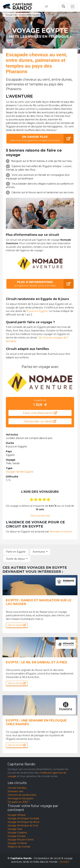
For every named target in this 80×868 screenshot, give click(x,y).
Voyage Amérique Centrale (23, 818)
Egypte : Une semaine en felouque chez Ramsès (36, 722)
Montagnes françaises (20, 798)
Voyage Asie (15, 829)
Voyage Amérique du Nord (23, 822)
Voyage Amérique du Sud (23, 825)
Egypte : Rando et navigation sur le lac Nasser (39, 602)
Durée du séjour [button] (15, 559)
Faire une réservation (40, 413)
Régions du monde (19, 847)
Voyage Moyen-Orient (21, 840)
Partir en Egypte (16, 552)
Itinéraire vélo (15, 791)
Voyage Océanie (17, 843)
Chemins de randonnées (22, 795)
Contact (64, 862)
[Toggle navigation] (73, 7)
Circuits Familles (17, 788)
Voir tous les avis (40, 516)
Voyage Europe (17, 836)
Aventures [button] (39, 552)
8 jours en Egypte (37, 311)
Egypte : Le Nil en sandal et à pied (37, 662)
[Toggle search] (63, 6)
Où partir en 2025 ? (19, 802)
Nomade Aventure (61, 532)
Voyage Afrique (17, 815)
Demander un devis (40, 421)
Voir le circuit (17, 625)
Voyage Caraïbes (17, 833)
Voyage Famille (20, 472)
